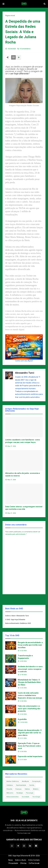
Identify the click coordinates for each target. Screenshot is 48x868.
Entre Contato (34, 860)
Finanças (18, 789)
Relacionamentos (13, 797)
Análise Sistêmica (13, 781)
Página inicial (10, 16)
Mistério (36, 789)
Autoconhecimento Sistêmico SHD (18, 623)
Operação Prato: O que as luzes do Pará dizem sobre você (29, 746)
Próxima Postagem (37, 599)
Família (32, 785)
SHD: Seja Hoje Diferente (18, 856)
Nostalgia (20, 793)
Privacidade (13, 863)
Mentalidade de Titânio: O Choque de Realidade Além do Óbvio (29, 682)
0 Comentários (25, 49)
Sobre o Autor (21, 860)
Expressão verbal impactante (30, 756)
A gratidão (22, 719)
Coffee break (34, 863)
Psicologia (30, 793)
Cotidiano (10, 785)
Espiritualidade (21, 785)
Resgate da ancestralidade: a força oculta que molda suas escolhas (30, 645)
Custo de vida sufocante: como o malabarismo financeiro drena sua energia (30, 695)
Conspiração (36, 781)
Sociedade (25, 797)
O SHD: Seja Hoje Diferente (15, 620)
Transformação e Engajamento (25, 657)
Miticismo (10, 793)
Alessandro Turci (25, 373)
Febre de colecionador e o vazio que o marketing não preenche (29, 709)
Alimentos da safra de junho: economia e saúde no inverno (23, 474)
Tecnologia (36, 797)
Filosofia (9, 789)
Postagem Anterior (11, 599)
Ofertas (23, 863)
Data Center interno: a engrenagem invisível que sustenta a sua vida (24, 508)
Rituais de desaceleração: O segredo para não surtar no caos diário (30, 733)
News (11, 860)
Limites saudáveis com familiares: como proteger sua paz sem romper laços (23, 441)
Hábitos (27, 789)
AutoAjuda (25, 781)
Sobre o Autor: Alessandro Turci (17, 616)
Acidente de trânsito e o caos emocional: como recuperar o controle (30, 669)
